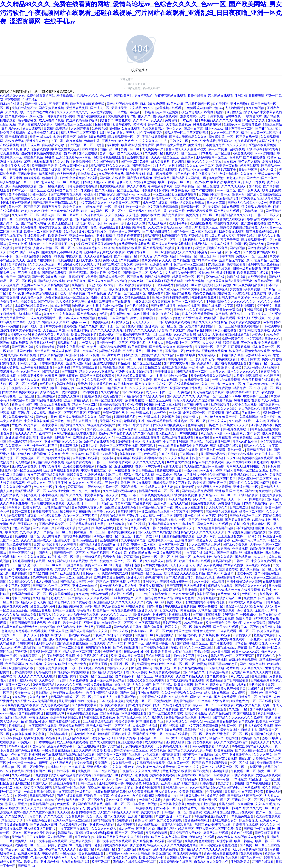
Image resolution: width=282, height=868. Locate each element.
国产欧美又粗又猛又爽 (118, 264)
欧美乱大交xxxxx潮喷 (194, 170)
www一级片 (202, 582)
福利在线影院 (245, 306)
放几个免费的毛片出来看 (38, 112)
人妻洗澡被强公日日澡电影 (67, 223)
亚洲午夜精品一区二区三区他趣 (197, 186)
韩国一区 (241, 244)
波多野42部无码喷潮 (23, 680)
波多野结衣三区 (50, 227)
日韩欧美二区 (28, 363)
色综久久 (196, 722)
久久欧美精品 (110, 392)
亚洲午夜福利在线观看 (263, 149)
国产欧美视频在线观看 (67, 194)
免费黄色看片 (113, 652)
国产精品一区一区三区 (265, 363)
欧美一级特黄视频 (73, 293)
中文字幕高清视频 (87, 479)
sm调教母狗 (23, 248)
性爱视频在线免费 (246, 825)
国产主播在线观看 (254, 223)
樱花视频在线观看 (166, 116)
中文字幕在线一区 (211, 606)
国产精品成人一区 (92, 499)
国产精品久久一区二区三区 (52, 586)
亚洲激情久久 (63, 479)
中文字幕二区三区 (256, 396)
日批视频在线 (64, 260)
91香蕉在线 (99, 129)
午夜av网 (177, 647)
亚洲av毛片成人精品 (32, 413)
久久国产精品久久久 (191, 676)
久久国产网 (272, 376)
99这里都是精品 (44, 685)
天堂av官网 (162, 178)
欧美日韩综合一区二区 (174, 182)
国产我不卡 (215, 573)
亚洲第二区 (23, 783)
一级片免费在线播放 (99, 685)
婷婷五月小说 (216, 796)
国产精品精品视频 (179, 293)
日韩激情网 (63, 437)
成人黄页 (204, 334)
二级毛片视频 (110, 713)
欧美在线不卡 (271, 219)
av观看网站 (262, 437)
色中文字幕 (149, 260)
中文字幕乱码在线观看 (93, 656)
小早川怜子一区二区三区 (41, 446)
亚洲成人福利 (175, 742)
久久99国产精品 (166, 256)
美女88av (203, 656)
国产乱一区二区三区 (156, 557)
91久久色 (146, 256)
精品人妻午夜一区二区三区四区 (246, 470)
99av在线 (70, 232)
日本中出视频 (49, 495)
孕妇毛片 (239, 623)
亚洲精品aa (193, 462)
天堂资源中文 (117, 709)
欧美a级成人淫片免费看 (138, 145)
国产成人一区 (100, 108)
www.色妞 (216, 252)
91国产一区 (136, 643)
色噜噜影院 (92, 141)
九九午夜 (26, 532)
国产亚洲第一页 (270, 404)
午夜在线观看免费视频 (181, 606)
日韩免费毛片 (166, 479)
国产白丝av (269, 178)
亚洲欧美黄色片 (38, 141)
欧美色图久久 (73, 207)
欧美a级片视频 (272, 627)
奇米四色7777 (18, 442)
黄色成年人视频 (249, 161)
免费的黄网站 (15, 664)
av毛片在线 (47, 384)
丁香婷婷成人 (258, 314)
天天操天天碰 (215, 668)
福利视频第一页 (154, 619)
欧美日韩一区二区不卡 (24, 590)
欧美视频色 (143, 615)
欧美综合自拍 (240, 474)
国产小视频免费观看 (155, 647)
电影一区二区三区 (144, 545)
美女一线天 (30, 326)
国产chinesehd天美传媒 (232, 647)
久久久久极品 (10, 615)
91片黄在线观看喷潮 (248, 376)
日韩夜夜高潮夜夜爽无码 (88, 104)
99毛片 (14, 252)
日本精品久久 (140, 289)
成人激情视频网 (102, 112)
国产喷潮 (255, 186)
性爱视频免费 (31, 244)
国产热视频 (238, 248)
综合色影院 (210, 598)
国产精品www (126, 194)
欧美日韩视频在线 (45, 512)
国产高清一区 (10, 223)
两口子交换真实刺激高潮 (98, 376)
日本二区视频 (250, 627)
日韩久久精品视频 (51, 355)
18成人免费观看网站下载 (45, 318)
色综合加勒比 (229, 174)
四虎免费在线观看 (232, 232)
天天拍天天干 (125, 722)
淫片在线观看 (142, 483)
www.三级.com (194, 623)
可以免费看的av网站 (62, 116)
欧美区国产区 (67, 137)
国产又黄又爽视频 (52, 108)
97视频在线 (56, 767)
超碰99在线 (207, 273)
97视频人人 (155, 845)
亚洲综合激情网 (146, 182)
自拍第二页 (153, 367)
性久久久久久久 (26, 433)
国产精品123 (51, 372)
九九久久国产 (142, 685)
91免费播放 (214, 680)
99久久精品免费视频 (56, 285)
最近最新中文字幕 (60, 746)
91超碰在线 (256, 689)
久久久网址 (63, 161)
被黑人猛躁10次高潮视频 (236, 804)
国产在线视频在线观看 (123, 104)
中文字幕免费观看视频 (181, 569)
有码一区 (21, 796)
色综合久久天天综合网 (108, 359)
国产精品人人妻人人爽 (31, 602)
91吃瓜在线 (151, 783)
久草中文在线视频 (245, 404)
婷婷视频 (197, 512)
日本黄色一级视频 (145, 804)
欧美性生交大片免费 (16, 166)
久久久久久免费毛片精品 (182, 845)
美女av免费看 (84, 763)
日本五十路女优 (249, 359)
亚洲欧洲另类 (240, 862)
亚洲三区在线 (155, 499)
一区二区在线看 (261, 701)
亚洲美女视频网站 (152, 586)
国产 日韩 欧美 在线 (150, 722)
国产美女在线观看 (226, 627)
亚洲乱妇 (244, 318)
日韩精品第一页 (253, 211)
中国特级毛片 (181, 190)
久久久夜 (12, 112)
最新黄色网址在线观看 (213, 524)
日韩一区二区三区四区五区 (67, 413)
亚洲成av (188, 157)
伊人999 (215, 417)
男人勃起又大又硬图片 (133, 376)
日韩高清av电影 (218, 672)
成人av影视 (48, 137)
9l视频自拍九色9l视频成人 (27, 709)
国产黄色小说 (82, 602)
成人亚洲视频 (119, 289)
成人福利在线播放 (70, 627)
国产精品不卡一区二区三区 (218, 495)
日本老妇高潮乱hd (51, 635)
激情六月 (239, 194)
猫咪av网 (70, 153)
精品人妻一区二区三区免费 (187, 339)
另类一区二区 (130, 149)
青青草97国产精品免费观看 (46, 474)
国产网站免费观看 (55, 273)
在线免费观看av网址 (74, 825)
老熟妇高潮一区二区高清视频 (204, 413)
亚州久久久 (174, 129)
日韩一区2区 (9, 656)
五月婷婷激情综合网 (56, 458)
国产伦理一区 (10, 458)
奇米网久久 (234, 466)
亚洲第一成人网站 (102, 825)
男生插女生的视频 (200, 330)
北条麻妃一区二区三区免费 (61, 182)
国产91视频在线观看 (14, 343)
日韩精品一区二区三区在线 (91, 269)
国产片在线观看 (255, 157)
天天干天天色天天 (183, 565)
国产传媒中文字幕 (24, 289)
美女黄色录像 (75, 816)
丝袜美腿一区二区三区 (125, 203)
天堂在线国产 (248, 170)
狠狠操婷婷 (32, 178)
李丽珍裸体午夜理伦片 (176, 582)
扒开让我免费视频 (63, 783)
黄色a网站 (233, 413)
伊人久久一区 (232, 384)
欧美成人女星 (240, 676)
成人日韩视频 (256, 182)
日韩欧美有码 (208, 569)
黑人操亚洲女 (165, 433)
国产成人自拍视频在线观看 (131, 297)
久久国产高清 (144, 433)
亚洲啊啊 (35, 755)
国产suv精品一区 (126, 256)
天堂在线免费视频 (179, 124)
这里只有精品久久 (77, 400)
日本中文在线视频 (105, 771)
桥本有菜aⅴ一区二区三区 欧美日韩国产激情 (42, 190)
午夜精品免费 (158, 594)
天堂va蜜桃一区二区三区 (183, 343)
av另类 (203, 474)
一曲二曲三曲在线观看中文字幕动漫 (183, 446)
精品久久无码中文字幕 (142, 590)
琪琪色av (274, 293)
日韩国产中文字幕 (67, 240)
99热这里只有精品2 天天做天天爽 (230, 281)
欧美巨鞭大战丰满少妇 (69, 693)
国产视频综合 (142, 166)
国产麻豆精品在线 (91, 804)
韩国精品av (66, 833)
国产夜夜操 (143, 384)
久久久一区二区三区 (225, 133)
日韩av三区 (242, 561)
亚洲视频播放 (52, 808)
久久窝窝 (54, 454)
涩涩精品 (248, 207)
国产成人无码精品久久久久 (188, 137)
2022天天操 (8, 689)
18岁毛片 (89, 240)
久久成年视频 (255, 108)
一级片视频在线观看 (153, 697)
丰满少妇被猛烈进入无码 (244, 582)
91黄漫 (98, 750)
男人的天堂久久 (250, 409)
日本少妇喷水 (77, 520)
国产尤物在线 (88, 153)
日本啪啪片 (50, 380)
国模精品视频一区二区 (124, 137)
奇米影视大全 (10, 372)
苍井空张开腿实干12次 (58, 244)
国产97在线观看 (124, 450)
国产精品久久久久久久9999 (218, 409)
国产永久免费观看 (236, 545)
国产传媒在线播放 (37, 149)
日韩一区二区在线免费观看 (113, 462)
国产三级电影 (30, 252)
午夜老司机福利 (152, 133)
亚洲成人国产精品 (79, 363)
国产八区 (202, 685)
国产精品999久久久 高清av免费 (171, 347)
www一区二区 (227, 190)
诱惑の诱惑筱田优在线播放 (239, 227)
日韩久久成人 (218, 421)
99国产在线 (190, 783)
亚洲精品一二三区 (159, 310)
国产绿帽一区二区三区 (190, 264)
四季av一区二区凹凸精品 (120, 487)
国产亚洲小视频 (23, 347)
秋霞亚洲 (233, 738)
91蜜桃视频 (34, 664)
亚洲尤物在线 (124, 466)
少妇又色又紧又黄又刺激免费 (96, 244)
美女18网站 (44, 479)
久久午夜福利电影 (134, 540)
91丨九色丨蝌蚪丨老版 (169, 166)
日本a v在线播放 (12, 104)
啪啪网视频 (118, 582)
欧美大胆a (193, 351)
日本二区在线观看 (160, 174)
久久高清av (141, 120)
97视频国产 (231, 615)
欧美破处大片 (24, 693)
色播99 (221, 112)
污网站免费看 (272, 516)
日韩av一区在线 (64, 610)
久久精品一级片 (240, 421)
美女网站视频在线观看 (224, 207)
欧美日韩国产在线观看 (115, 302)
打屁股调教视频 (239, 347)
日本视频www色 (19, 334)
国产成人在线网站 (167, 380)
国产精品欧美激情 (191, 668)
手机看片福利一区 (198, 104)
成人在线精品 (155, 742)
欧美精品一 (79, 285)
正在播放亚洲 (58, 483)
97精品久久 (107, 194)
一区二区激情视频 (170, 516)
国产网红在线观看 (113, 178)
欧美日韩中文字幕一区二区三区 (173, 664)
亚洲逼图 (95, 413)
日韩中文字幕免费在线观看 (79, 178)
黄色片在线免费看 (24, 425)
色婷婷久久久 (121, 796)
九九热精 (84, 528)
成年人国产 (38, 116)
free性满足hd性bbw (34, 722)
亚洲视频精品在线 (213, 454)
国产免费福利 (136, 174)
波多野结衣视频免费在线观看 (42, 153)
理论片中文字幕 (51, 326)
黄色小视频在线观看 (92, 116)
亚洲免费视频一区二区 (212, 157)
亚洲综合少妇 (45, 643)
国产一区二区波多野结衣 (166, 713)
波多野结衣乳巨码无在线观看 (105, 252)
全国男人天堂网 (69, 396)
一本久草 (175, 413)
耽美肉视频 (118, 314)
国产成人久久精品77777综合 (248, 203)
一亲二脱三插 (112, 219)
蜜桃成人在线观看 (232, 219)
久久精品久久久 (252, 668)
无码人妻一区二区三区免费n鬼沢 (149, 701)
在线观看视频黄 (252, 853)
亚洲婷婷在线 (154, 458)
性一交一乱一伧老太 (87, 491)
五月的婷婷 (222, 540)
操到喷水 (113, 145)
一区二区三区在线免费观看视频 (22, 450)
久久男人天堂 (90, 264)
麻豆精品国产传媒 (221, 528)
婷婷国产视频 (172, 417)
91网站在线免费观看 (112, 347)
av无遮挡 (134, 582)
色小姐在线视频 (126, 240)
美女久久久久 (260, 742)
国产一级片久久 (36, 104)
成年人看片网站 (11, 862)
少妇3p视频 (224, 285)
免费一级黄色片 (233, 339)
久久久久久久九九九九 (73, 112)
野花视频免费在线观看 (262, 232)
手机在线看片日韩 (85, 421)
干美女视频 (215, 116)
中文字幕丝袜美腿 (37, 421)
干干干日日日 (164, 372)
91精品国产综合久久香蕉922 (65, 429)
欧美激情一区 (58, 236)
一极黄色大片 (253, 116)
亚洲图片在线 (126, 372)
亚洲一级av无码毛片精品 (155, 421)
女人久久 (157, 120)
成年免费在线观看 (155, 203)
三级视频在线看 (138, 157)
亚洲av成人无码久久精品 (172, 503)
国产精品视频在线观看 (47, 400)
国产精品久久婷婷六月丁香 (148, 211)
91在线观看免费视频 (196, 380)
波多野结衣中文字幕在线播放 (213, 244)
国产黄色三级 (61, 421)
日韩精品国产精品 (231, 355)
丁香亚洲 (21, 652)
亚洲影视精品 (106, 236)
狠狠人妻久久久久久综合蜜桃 (194, 400)
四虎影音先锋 (94, 215)
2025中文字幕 (191, 289)
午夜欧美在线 (243, 437)
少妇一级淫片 (39, 194)
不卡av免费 (202, 652)
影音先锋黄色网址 (42, 409)
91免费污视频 (195, 281)
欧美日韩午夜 (179, 223)
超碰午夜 (142, 264)
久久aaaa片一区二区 (201, 166)
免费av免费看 (128, 429)
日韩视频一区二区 (81, 145)
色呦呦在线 (233, 116)
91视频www (232, 124)
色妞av (219, 108)
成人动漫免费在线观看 (43, 133)
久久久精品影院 (185, 334)
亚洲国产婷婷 (147, 660)
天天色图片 (110, 310)
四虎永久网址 (169, 610)
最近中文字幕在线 (86, 351)
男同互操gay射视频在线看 (52, 404)
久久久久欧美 (175, 458)
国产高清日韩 (171, 755)
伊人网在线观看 (156, 269)
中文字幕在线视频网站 (200, 553)
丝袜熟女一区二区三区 (190, 421)
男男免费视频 (113, 557)
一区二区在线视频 (87, 746)
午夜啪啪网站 (248, 141)
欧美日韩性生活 (144, 470)
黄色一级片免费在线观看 (221, 853)
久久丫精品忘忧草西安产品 (85, 524)
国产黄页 (24, 277)
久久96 (260, 804)
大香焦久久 (218, 372)
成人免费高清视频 (52, 120)
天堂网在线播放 (188, 433)
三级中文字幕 (194, 129)
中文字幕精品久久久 (93, 203)
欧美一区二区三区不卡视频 (43, 232)
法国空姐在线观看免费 (100, 442)
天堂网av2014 (227, 141)
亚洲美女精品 (247, 236)
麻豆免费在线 (195, 796)
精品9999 (15, 479)
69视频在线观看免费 (262, 145)
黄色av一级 (117, 223)
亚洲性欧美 (137, 709)
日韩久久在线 (119, 631)
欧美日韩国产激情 (45, 166)
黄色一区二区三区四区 (24, 207)
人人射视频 (23, 462)
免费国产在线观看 (85, 689)
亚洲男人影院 (148, 610)
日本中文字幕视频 (111, 701)
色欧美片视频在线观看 (109, 157)
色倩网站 (270, 639)
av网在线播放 (262, 520)
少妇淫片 (91, 194)
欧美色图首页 (113, 396)
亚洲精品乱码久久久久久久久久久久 (231, 302)
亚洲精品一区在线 (30, 689)
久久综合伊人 (207, 355)
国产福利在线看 (144, 730)
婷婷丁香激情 (58, 845)
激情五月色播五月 (188, 598)
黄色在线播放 (203, 557)
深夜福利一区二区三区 (211, 347)
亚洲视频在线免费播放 (264, 264)
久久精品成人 (155, 561)
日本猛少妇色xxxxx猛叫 (98, 182)
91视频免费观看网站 (208, 124)
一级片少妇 (63, 367)
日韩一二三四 (21, 512)
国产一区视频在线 (52, 186)
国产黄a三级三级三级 (102, 429)
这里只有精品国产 (113, 516)
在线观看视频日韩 (187, 384)
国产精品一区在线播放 (260, 829)
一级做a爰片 (249, 615)
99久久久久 (78, 483)
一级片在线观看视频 (226, 380)
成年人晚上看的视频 (32, 454)
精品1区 (108, 503)
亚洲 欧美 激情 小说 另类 (22, 339)
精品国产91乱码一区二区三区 (159, 491)
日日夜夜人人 (91, 573)
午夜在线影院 (168, 454)
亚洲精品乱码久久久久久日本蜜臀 (184, 252)
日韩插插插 (226, 256)
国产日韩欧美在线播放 (255, 330)
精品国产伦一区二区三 (188, 277)
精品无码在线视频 (78, 359)
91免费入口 (26, 742)
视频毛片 (145, 849)
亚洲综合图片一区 (246, 487)
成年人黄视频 (218, 149)
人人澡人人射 (212, 343)
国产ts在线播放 (264, 392)
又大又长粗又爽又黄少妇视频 (77, 302)
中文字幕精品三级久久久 (263, 339)
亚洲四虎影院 (67, 528)
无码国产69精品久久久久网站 (49, 322)
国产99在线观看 (133, 392)
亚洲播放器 (104, 627)
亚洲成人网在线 (105, 363)
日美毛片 (212, 425)
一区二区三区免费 (159, 400)
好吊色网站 (107, 339)
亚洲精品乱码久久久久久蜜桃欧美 (172, 524)
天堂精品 (205, 610)
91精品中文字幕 (56, 619)
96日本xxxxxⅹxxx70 (257, 384)
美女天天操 (135, 367)
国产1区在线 (264, 129)
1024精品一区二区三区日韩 (198, 256)
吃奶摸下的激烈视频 (39, 787)
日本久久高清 (216, 203)
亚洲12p (61, 487)
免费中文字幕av (74, 454)
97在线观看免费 (50, 516)
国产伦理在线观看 (126, 647)
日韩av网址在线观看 (184, 450)
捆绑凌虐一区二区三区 (90, 532)
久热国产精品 (219, 474)
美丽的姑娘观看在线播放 (187, 203)
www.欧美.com (263, 297)
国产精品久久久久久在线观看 (89, 598)
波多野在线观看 (122, 594)
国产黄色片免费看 (213, 450)
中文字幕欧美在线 (205, 174)
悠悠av (129, 474)
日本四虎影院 (89, 392)
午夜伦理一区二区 (267, 388)
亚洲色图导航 (240, 104)
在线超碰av (144, 767)
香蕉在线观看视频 (155, 137)
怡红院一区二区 (232, 726)
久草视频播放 (130, 260)
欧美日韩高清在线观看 (45, 170)
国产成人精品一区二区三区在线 (121, 277)
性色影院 (196, 812)
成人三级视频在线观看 (73, 742)
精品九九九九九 (255, 120)
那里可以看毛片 (125, 417)
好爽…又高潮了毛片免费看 (78, 277)
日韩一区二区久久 (267, 215)
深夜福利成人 (272, 161)
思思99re (123, 528)
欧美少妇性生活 (196, 713)
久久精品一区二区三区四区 (127, 293)
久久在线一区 (163, 384)
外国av (136, 442)
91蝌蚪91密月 (94, 207)
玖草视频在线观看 (85, 458)
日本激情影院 (220, 771)
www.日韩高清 (141, 853)
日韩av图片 (247, 759)
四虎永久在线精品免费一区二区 (135, 862)
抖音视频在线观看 (179, 429)
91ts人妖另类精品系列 (249, 285)
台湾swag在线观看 (85, 540)
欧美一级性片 (73, 623)
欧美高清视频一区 (267, 281)
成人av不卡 (127, 829)
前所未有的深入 (60, 602)
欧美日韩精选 (45, 347)
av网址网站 (61, 433)
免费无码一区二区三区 (182, 153)
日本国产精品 (119, 318)
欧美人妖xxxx (30, 211)
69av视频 (233, 532)
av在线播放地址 (141, 413)
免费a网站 (52, 297)
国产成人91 (257, 244)
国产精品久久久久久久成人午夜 (190, 750)
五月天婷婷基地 (29, 273)
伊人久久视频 (137, 186)
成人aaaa (152, 392)
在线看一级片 (45, 561)
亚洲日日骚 (105, 240)
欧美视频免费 (252, 124)
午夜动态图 (215, 792)
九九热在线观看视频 (56, 705)
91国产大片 (252, 178)
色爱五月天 (125, 182)
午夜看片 (15, 507)
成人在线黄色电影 (76, 227)
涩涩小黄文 (265, 306)
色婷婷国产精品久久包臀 (81, 326)
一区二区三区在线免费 (243, 137)
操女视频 (230, 161)
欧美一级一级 (136, 207)
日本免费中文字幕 (84, 734)
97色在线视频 (21, 528)
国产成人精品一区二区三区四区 (117, 190)
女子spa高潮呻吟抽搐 (74, 166)
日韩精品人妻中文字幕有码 (172, 483)
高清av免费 (29, 615)
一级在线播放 (126, 285)
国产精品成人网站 (34, 223)
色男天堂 (192, 227)
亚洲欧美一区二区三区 (161, 326)
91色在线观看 (85, 199)
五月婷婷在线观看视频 (79, 466)
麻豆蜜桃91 (238, 314)
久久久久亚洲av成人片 (45, 264)
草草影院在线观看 (129, 248)
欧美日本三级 (184, 685)
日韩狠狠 (238, 783)
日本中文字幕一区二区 (190, 639)
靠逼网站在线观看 (227, 223)
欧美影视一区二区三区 (24, 549)
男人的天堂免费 (168, 112)
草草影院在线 (194, 730)
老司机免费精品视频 (243, 660)
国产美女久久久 (105, 512)
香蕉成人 (127, 775)
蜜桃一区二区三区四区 (37, 730)
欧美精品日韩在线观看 (220, 318)
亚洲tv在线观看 (44, 219)
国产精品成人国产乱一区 (190, 178)
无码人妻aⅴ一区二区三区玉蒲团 (233, 656)
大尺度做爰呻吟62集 (122, 116)
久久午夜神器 (115, 215)
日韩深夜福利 (70, 446)
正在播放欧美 (189, 454)
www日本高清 (221, 652)
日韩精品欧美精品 (56, 129)
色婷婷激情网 (29, 437)
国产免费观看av (17, 116)
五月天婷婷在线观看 (14, 825)
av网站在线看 (222, 437)
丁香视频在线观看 (52, 363)
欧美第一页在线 (227, 166)
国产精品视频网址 (31, 713)
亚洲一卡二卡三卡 (179, 816)
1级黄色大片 (90, 446)
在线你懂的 (90, 149)
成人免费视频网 (17, 573)
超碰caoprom (80, 322)
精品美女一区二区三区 (21, 849)
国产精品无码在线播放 (159, 248)
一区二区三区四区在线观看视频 (175, 194)
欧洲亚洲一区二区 (63, 577)
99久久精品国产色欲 (225, 787)
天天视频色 (260, 474)
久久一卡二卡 (211, 384)
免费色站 (172, 120)
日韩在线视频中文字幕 (218, 306)
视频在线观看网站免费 (110, 792)
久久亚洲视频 (157, 223)
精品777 (29, 479)
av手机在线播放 (138, 306)
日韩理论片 (135, 499)
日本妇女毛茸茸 (66, 450)
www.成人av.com (229, 590)
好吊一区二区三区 (252, 512)
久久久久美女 (263, 755)
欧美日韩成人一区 (43, 343)
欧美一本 (88, 211)
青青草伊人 (145, 285)
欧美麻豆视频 (10, 153)
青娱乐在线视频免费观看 (48, 503)
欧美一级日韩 (98, 223)
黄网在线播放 (269, 141)
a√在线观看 (98, 643)
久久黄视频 (69, 545)
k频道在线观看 (243, 153)
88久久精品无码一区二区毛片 (159, 240)
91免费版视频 (99, 322)
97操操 (97, 837)
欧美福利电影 (33, 507)
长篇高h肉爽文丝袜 (172, 330)
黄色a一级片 (236, 450)
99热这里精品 (272, 124)
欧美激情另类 (82, 161)
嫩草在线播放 (28, 120)
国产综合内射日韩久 (157, 232)
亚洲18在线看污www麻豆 (74, 157)
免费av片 (268, 359)
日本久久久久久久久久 (141, 330)
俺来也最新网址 (23, 561)
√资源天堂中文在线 (170, 796)
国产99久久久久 (71, 495)
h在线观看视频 (41, 610)
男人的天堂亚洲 (185, 474)
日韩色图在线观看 (113, 367)
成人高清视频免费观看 (209, 392)
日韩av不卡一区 (65, 771)
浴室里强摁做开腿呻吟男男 (28, 623)
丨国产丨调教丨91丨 (147, 536)
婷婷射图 (104, 734)
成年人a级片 (268, 170)
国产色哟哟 (46, 302)
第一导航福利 (84, 190)
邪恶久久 (172, 627)
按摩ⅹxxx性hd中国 (245, 442)
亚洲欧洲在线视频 (215, 351)
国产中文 (208, 767)
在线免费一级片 (229, 594)
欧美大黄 (12, 532)
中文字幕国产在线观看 (42, 726)
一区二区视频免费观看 (196, 627)
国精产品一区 (109, 149)
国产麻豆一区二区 (157, 219)
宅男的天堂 (131, 639)
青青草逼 (150, 454)
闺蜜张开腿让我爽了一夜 (156, 507)
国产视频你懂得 (17, 137)
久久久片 (59, 520)
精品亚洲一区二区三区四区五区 (140, 363)
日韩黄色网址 (167, 829)
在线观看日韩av (153, 129)
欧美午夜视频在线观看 (23, 705)
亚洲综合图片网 (161, 264)
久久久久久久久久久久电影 (37, 676)
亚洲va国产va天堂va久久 (249, 540)
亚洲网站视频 (95, 474)
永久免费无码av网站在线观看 (216, 359)
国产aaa (102, 199)
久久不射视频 (21, 775)
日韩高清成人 (88, 174)
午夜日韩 (76, 668)
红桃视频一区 (182, 557)
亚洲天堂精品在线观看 (74, 738)
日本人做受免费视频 (213, 660)
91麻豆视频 (189, 610)
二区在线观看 (161, 759)
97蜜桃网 (140, 124)
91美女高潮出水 (104, 528)
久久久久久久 (237, 145)
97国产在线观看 (213, 462)
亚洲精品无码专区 (232, 260)
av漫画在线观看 (155, 339)
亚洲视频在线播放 (263, 734)
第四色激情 (126, 141)
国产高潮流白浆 (202, 363)
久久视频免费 (10, 285)
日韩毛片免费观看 (132, 310)
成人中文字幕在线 (239, 462)
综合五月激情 (21, 598)
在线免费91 (156, 293)
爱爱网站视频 (250, 166)
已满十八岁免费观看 (74, 680)
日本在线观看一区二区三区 (237, 631)
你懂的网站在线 (140, 553)
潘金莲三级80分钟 (43, 606)
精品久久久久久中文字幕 (204, 161)
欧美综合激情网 (157, 833)
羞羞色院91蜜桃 (265, 635)
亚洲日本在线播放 (84, 812)
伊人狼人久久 (31, 380)
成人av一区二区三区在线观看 (214, 705)
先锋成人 (27, 660)
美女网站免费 (52, 536)
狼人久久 (145, 116)
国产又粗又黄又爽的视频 (196, 326)
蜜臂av (34, 137)
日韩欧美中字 (271, 326)
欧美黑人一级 (24, 841)
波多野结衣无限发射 (93, 232)
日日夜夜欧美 (52, 207)
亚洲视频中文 (262, 318)
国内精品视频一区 (106, 775)
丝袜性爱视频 (206, 594)
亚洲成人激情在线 (24, 466)
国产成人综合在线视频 (95, 450)
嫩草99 (161, 145)
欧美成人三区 (209, 227)
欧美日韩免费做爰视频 (110, 577)
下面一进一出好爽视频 (67, 141)
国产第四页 (70, 372)
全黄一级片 (108, 153)
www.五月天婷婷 (211, 470)
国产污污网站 (79, 273)
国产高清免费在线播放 (73, 643)
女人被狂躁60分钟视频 (181, 273)
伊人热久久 (8, 269)
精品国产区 (47, 174)
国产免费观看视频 (28, 750)
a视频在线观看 (111, 351)
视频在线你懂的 (11, 236)
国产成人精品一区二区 (246, 516)
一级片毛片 (197, 367)
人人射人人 (156, 343)
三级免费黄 (75, 474)
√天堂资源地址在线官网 (197, 112)
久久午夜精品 (200, 787)
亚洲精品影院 (199, 236)
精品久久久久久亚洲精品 (210, 322)
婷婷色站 (253, 219)
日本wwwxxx (214, 129)
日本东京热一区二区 (240, 129)
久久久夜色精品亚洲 (98, 256)
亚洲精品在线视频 (72, 726)
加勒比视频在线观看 (92, 137)
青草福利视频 (127, 512)
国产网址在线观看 (227, 211)
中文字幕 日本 (76, 767)
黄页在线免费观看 (124, 610)
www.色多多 (225, 837)
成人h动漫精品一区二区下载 (20, 182)
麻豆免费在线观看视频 (222, 512)
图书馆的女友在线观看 (125, 129)
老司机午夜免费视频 (78, 536)
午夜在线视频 (171, 314)
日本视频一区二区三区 (215, 153)
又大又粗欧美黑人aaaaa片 (191, 199)
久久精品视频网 (221, 713)
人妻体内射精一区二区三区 (52, 248)
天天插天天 (119, 108)
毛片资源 (7, 750)
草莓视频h (84, 610)
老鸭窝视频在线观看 (23, 516)
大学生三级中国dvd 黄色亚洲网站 (66, 330)
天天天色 (73, 503)
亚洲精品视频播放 (134, 227)
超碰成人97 (71, 264)
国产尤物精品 (111, 746)
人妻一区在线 (173, 800)
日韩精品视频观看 (165, 170)
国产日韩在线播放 (236, 680)
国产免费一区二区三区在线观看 (195, 232)
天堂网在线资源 (78, 108)
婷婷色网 (42, 310)
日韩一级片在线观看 (183, 269)
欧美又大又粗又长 (249, 705)
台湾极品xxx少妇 (54, 145)
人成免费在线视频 (145, 726)
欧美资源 (217, 182)
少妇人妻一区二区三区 (54, 269)
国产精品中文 (190, 709)
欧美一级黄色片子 (219, 623)
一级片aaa (190, 470)
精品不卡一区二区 (85, 404)
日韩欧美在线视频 (241, 454)
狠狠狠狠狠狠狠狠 (130, 236)
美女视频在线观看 (91, 853)
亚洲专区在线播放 (120, 635)
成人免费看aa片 (153, 149)
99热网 (92, 347)
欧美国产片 (177, 211)
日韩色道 (148, 112)
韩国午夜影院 (70, 380)
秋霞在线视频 (221, 404)
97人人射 (261, 557)
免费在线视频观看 (113, 186)
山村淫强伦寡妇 (23, 672)
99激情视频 (224, 400)
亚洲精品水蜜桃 (166, 520)
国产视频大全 (18, 170)
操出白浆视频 (32, 129)
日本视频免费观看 (153, 104)
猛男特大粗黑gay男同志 (214, 549)
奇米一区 (36, 442)
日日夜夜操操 (36, 837)
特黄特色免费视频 (88, 310)
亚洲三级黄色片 (241, 755)
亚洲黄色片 (138, 343)
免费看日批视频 (53, 256)
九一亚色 (160, 413)
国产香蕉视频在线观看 (231, 363)
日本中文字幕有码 (130, 339)
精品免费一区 (243, 388)
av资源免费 (263, 207)
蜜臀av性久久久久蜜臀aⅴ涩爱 (186, 149)
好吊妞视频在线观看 (151, 763)
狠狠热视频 (231, 343)
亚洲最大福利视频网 (99, 549)
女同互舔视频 (163, 334)
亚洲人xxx (109, 141)
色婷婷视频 (237, 149)
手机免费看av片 (35, 236)
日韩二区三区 (210, 215)
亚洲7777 (45, 433)
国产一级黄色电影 (253, 664)
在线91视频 (136, 326)
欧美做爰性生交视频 (66, 149)
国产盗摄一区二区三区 (193, 643)
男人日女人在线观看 (190, 507)
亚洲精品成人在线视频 (50, 281)
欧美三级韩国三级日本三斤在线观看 (96, 639)
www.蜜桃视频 (266, 153)
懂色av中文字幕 (184, 656)
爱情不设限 (17, 293)
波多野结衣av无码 (193, 116)
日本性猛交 (240, 779)
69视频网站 (26, 643)
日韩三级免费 (172, 623)
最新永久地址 (10, 380)
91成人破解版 (61, 306)
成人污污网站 (234, 108)
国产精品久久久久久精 (237, 215)
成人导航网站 (83, 569)
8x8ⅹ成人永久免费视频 (80, 318)
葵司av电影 (134, 404)
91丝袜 (160, 816)
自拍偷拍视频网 (189, 306)
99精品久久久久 (118, 668)
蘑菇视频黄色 (69, 376)
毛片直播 (233, 668)
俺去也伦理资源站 (204, 297)
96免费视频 (217, 178)
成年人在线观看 (115, 816)
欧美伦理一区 (67, 804)
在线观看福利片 (31, 656)
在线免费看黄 (15, 141)
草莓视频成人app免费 (250, 837)
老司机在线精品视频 (225, 199)
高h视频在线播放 (30, 314)
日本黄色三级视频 (127, 112)
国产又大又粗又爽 (130, 153)
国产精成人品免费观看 (139, 479)
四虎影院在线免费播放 (245, 322)
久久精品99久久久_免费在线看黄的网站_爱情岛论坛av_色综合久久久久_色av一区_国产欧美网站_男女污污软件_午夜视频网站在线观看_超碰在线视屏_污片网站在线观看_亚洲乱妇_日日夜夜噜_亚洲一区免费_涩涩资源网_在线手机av (141, 13)
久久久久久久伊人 (234, 186)
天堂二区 (170, 668)
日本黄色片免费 (214, 145)
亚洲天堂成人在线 (89, 260)
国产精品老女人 (74, 170)
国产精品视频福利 (88, 219)
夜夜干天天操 (230, 240)
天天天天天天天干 (145, 322)
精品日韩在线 (67, 343)
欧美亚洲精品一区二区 (31, 491)
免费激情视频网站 (230, 577)
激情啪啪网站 (186, 549)
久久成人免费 (179, 697)
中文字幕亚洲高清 (176, 442)
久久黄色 (82, 594)
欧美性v (270, 853)
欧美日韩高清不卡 (24, 108)
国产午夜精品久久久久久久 (58, 849)
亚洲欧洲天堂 (28, 174)
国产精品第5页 (187, 635)
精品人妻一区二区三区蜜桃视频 (83, 133)
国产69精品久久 (194, 672)
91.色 (204, 417)
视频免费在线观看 (79, 462)
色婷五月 (55, 623)
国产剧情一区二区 (193, 207)
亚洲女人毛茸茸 (205, 631)
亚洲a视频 (160, 615)
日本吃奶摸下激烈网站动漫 (164, 281)
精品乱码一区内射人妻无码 (195, 285)
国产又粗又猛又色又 (165, 289)
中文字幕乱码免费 (215, 516)
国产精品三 (46, 647)
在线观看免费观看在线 (135, 244)
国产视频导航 (154, 627)
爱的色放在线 (266, 252)
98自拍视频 (145, 372)
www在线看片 (158, 388)
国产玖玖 (251, 491)
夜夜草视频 (253, 289)
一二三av (141, 594)
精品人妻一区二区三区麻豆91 (62, 215)
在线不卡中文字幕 (148, 466)
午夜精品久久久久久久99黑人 (29, 388)
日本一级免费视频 (205, 219)
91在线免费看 (136, 606)
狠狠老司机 (34, 816)
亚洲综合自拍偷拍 (82, 236)
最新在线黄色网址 (166, 849)
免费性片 (115, 273)
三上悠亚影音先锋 (152, 429)
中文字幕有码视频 (18, 586)
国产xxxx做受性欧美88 (40, 833)
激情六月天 (99, 273)
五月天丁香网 (59, 104)
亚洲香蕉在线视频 (112, 404)
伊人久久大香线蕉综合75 (232, 742)
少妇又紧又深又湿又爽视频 (152, 302)
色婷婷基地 (40, 577)
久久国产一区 (31, 372)
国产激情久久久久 (73, 425)
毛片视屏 (236, 157)
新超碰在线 (234, 178)
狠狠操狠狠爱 (185, 487)
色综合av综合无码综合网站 (244, 606)
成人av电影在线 (47, 582)
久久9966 (234, 458)
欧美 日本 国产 (22, 404)
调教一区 (205, 717)
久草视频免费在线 (112, 174)
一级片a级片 (200, 182)
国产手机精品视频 (140, 178)
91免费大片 (87, 343)
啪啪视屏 (78, 306)
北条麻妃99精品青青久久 (32, 306)
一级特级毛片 (164, 285)
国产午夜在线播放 (164, 306)
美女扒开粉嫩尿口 (143, 318)
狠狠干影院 (221, 104)
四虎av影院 (119, 553)
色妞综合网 (196, 425)
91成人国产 (96, 858)
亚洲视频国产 (185, 540)
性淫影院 (179, 161)
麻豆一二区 (134, 359)
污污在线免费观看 (203, 141)
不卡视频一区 (175, 351)
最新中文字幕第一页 (71, 347)
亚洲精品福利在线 (21, 668)
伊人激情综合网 (113, 606)
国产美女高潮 (10, 297)
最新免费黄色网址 (116, 413)
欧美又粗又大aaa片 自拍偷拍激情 (41, 800)
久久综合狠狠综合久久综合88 (94, 248)
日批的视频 (209, 804)
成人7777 (229, 236)
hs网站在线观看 (16, 717)
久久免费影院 (257, 623)
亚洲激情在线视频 (40, 260)
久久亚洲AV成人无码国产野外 (108, 170)
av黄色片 (258, 334)
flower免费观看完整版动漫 (220, 845)
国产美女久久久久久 (181, 396)
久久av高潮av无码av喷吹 (261, 367)
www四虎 (144, 194)
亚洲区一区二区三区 (75, 297)
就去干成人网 (31, 145)
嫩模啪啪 (130, 421)
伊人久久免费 (31, 808)
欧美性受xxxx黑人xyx (216, 433)
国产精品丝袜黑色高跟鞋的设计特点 (104, 545)
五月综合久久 (11, 129)
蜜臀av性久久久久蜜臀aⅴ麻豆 (249, 483)
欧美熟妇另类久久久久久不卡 (94, 437)
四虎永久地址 (134, 569)
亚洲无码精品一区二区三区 (72, 820)
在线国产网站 (67, 676)
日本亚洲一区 (189, 120)
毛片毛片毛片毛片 (185, 759)
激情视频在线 (135, 400)
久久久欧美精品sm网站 (205, 545)
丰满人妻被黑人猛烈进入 (36, 124)
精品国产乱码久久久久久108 (110, 166)
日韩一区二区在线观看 (16, 219)
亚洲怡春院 (194, 318)
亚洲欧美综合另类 (225, 820)
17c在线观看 (216, 264)
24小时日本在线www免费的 (106, 306)
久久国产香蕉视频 (106, 161)
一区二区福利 (115, 207)
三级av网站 (85, 577)
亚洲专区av (151, 582)
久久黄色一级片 (32, 297)
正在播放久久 (251, 413)
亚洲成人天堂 (191, 619)
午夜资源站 (95, 483)
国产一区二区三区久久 (112, 211)
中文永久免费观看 (264, 561)
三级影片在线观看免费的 (62, 470)
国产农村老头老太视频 (122, 858)
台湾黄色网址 (18, 264)
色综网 (103, 318)
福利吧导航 (190, 240)
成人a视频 (239, 693)
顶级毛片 (45, 763)
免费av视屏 (107, 334)
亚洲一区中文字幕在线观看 (227, 639)
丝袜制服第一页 (131, 454)
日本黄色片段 (188, 808)
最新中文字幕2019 (239, 392)
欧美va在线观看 (226, 330)
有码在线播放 (133, 219)
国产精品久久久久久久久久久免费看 (238, 717)
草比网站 (197, 442)
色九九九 (8, 631)
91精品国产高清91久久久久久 (26, 199)
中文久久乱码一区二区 (97, 380)
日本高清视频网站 (255, 503)
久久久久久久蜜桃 (70, 685)
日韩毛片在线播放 (234, 429)
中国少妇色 (65, 219)
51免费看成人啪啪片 (198, 108)
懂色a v (179, 318)
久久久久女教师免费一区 (90, 289)
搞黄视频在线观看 (169, 108)
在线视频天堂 (258, 277)
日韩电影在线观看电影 (82, 186)
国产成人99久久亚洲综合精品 (194, 310)
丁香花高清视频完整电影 (134, 334)
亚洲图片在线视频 (215, 289)
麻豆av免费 (201, 771)
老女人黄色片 (177, 145)
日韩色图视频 (66, 409)
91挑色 (100, 145)
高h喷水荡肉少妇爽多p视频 (171, 297)
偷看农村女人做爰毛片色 (95, 384)
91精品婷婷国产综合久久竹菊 (145, 396)
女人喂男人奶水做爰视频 (214, 487)
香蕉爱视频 (260, 676)
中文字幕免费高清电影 (163, 207)
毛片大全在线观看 (148, 689)
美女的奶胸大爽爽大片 (123, 133)
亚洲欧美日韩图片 (229, 808)
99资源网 (51, 376)
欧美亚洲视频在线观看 (178, 437)
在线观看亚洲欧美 (31, 376)
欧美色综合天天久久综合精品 (211, 376)
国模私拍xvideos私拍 (215, 779)
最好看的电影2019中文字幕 (78, 701)
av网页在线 (250, 594)
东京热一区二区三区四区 (81, 516)
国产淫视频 (175, 841)
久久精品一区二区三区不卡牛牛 (219, 396)
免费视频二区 (24, 310)
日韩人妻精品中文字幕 (127, 269)
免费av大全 (111, 260)
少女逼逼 (236, 289)
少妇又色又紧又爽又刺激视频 (130, 199)
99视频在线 (242, 400)
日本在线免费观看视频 (198, 314)
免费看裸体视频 (229, 503)
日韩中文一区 (179, 141)
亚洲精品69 (16, 726)
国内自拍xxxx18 (96, 565)
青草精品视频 (97, 293)
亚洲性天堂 (235, 112)
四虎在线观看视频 (158, 656)
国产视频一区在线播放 (198, 755)
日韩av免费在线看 (203, 746)
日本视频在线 (162, 779)
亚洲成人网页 (207, 536)
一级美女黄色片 (123, 598)
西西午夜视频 (122, 124)
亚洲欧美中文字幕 (112, 783)
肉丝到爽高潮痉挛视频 (82, 120)
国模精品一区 (162, 199)
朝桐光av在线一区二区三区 (74, 124)
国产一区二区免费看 (135, 161)
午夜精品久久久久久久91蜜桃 (221, 120)
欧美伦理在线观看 (268, 816)
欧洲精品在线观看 (200, 211)
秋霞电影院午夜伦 (175, 236)
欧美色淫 (157, 837)
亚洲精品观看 (253, 310)
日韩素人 (45, 615)
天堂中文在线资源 (101, 285)
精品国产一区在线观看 (214, 775)
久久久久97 (249, 174)
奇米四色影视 (145, 474)
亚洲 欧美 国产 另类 (247, 433)
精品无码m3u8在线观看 (79, 755)
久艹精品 (222, 314)
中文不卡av (107, 458)
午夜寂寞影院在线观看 (42, 293)
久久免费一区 (154, 153)
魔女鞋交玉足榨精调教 (76, 512)
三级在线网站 (109, 540)
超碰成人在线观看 (221, 586)
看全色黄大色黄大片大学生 (51, 334)
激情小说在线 (18, 194)
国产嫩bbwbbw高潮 (44, 825)
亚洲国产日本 (75, 355)
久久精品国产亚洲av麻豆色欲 (204, 466)
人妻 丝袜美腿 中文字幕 (28, 734)
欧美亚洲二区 (101, 862)
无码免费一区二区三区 (92, 759)
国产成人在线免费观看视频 (171, 244)
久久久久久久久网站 (32, 557)
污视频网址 (148, 446)
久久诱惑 (133, 215)
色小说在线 (245, 610)
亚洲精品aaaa (154, 569)
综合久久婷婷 (224, 557)
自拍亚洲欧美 (186, 355)
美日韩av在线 (111, 479)
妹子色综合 (156, 124)
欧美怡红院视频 (201, 223)
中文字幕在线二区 (94, 470)
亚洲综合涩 (225, 841)
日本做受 (241, 643)
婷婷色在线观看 (242, 833)
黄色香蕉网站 (97, 808)
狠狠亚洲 (214, 339)
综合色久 (157, 273)
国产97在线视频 (204, 190)
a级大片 (215, 236)
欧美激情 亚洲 (234, 182)
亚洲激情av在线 (252, 199)
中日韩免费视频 (158, 409)
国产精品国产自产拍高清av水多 (55, 203)
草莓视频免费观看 (161, 186)
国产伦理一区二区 (113, 326)
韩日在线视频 (237, 277)
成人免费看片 (161, 161)
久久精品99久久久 (142, 108)
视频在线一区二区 (28, 536)
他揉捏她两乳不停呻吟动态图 (62, 252)
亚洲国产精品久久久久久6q (63, 442)
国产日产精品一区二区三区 (53, 532)
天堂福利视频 (226, 273)
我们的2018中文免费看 (116, 120)
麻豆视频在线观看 (170, 730)
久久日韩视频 (209, 240)
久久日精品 (41, 598)
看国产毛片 (233, 252)
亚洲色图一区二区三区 (61, 499)
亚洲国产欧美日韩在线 (185, 388)
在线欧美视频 (251, 590)
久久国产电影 (80, 129)
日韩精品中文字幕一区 (215, 194)
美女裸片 (195, 145)
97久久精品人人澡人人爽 (156, 487)
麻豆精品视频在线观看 (179, 536)
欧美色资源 (175, 104)
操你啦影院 (217, 137)
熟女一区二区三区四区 (220, 479)
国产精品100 (244, 557)
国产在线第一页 (44, 528)
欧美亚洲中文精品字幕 (102, 454)
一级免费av (164, 474)
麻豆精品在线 (31, 256)
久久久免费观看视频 (16, 520)
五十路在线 (249, 343)
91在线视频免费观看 (83, 339)
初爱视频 (106, 417)
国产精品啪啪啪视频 (250, 528)
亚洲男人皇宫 (171, 783)
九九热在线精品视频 (22, 355)
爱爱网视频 (76, 487)
